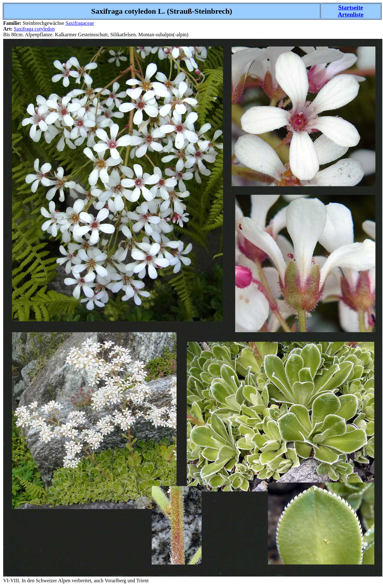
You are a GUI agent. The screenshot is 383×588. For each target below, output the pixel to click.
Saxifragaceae (80, 23)
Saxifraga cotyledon (34, 29)
